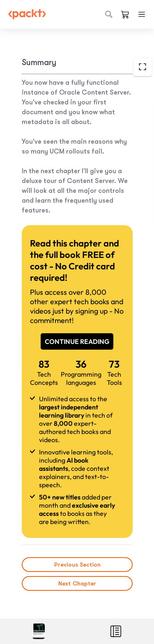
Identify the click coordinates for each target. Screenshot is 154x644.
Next (77, 583)
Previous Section (77, 565)
